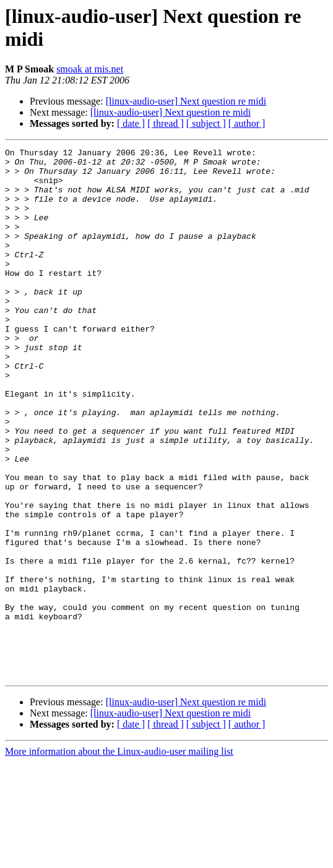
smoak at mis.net (90, 69)
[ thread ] (166, 123)
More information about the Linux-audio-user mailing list (119, 857)
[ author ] (247, 123)
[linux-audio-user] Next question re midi (186, 101)
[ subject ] (206, 123)
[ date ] (131, 123)
